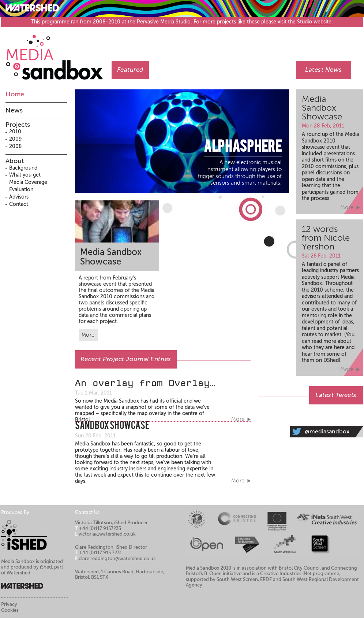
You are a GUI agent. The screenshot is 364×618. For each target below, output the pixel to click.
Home (15, 94)
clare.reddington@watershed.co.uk (117, 558)
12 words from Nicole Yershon (326, 238)
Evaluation (21, 190)
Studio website (314, 22)
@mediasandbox (327, 432)
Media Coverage (28, 182)
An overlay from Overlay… (145, 383)
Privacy (9, 604)
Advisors (19, 197)
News (14, 110)
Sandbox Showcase (112, 426)
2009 (15, 139)
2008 (16, 146)
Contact (19, 204)
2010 (15, 132)
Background (23, 168)
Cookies (10, 610)
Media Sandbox (59, 53)
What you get (25, 175)
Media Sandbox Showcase (111, 257)
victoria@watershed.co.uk (107, 534)
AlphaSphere (243, 148)
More (88, 335)
